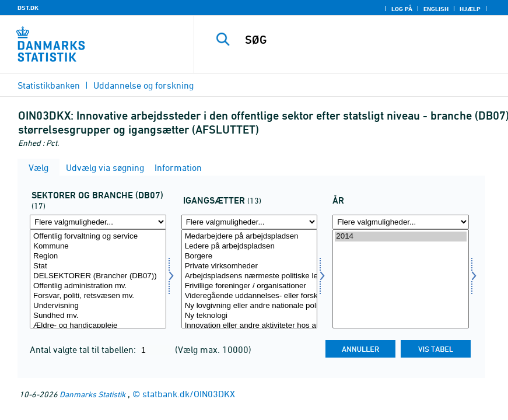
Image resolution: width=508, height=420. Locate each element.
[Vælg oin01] (98, 279)
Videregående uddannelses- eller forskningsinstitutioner (250, 296)
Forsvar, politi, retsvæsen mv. (98, 296)
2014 (401, 237)
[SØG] (364, 40)
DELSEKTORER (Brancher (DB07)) (98, 276)
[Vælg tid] (401, 279)
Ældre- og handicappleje (98, 326)
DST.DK (28, 8)
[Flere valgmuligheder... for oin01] (98, 222)
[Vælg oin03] (250, 279)
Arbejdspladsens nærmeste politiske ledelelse (250, 276)
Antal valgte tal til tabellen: (84, 349)
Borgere (250, 256)
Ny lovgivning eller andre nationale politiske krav (250, 306)
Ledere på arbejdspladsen (250, 246)
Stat (98, 266)
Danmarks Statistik (92, 394)
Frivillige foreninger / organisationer (250, 286)
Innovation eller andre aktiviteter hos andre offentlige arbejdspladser (250, 326)
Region (98, 256)
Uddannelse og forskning (143, 85)
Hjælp (470, 9)
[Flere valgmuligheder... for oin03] (250, 222)
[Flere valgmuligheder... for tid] (401, 222)
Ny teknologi (250, 316)
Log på (402, 9)
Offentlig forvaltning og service (98, 237)
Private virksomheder (250, 266)
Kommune (98, 246)
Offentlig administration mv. (98, 286)
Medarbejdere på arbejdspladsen (250, 237)
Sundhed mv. (98, 316)
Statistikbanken (49, 85)
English (436, 9)
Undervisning (98, 306)
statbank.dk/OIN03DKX (189, 394)
